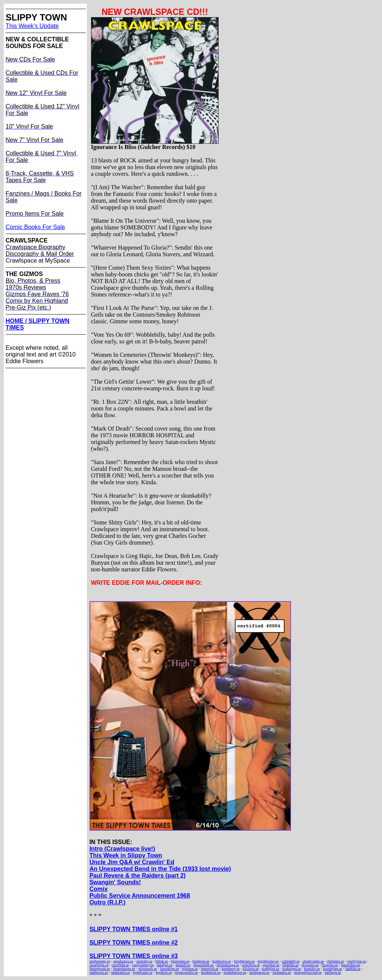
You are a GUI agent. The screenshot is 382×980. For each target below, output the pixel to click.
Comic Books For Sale (35, 227)
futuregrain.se (100, 969)
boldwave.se (222, 961)
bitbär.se (162, 961)
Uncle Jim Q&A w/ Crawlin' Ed (132, 862)
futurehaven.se (124, 969)
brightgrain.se (244, 961)
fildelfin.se (290, 965)
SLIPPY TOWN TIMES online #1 (134, 929)
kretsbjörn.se (333, 969)
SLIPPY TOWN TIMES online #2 (134, 943)
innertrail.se (209, 969)
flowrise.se (330, 965)
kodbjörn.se (271, 969)
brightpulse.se (268, 961)
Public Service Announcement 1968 (140, 896)
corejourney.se (143, 965)
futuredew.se (350, 965)
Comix (99, 889)
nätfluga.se (333, 972)
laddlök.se (353, 969)
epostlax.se (271, 965)
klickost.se (251, 969)
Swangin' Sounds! (115, 882)
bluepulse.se (180, 961)
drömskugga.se (228, 965)
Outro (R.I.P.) (108, 902)
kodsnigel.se (292, 969)
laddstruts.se (99, 972)
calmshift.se (291, 961)
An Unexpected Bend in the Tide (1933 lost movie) (160, 869)
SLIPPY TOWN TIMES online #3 (134, 956)
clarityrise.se (356, 961)
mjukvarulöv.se (186, 972)
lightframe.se (143, 972)
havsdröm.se (169, 969)
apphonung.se (100, 961)
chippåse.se (335, 961)
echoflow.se (251, 965)
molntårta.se (282, 972)
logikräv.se (164, 972)
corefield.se (120, 965)
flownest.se (310, 965)
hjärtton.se (190, 969)
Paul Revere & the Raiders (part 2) (138, 876)
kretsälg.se (312, 969)
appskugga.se (123, 961)
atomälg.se (144, 961)
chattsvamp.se (313, 961)
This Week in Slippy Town (126, 855)
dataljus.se (165, 965)
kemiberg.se (231, 969)
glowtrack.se (148, 969)
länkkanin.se (120, 972)
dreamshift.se (204, 965)
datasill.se (183, 965)
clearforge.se (99, 965)
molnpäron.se (259, 972)
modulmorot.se (235, 972)
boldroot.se (201, 961)
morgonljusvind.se (308, 972)
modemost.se (211, 972)
